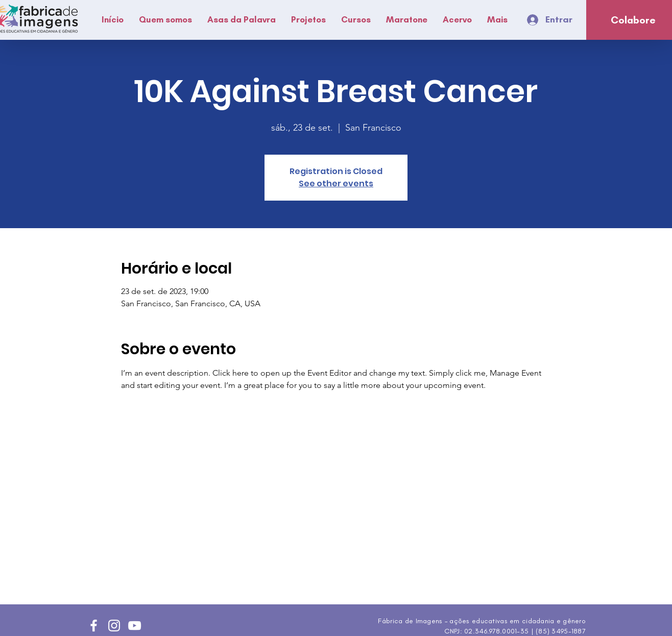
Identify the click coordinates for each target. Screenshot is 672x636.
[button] (165, 20)
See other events (336, 184)
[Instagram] (114, 626)
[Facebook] (94, 626)
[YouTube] (135, 626)
